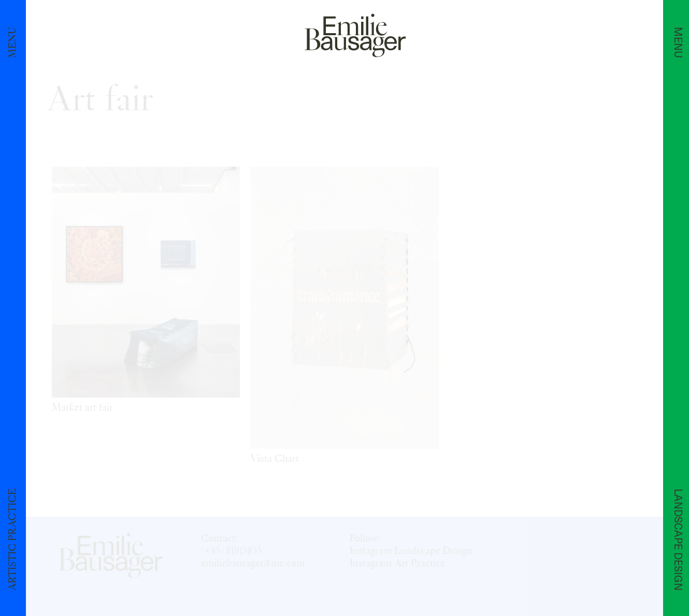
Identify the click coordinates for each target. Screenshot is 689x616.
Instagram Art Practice (397, 563)
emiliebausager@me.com (253, 563)
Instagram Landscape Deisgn (411, 551)
